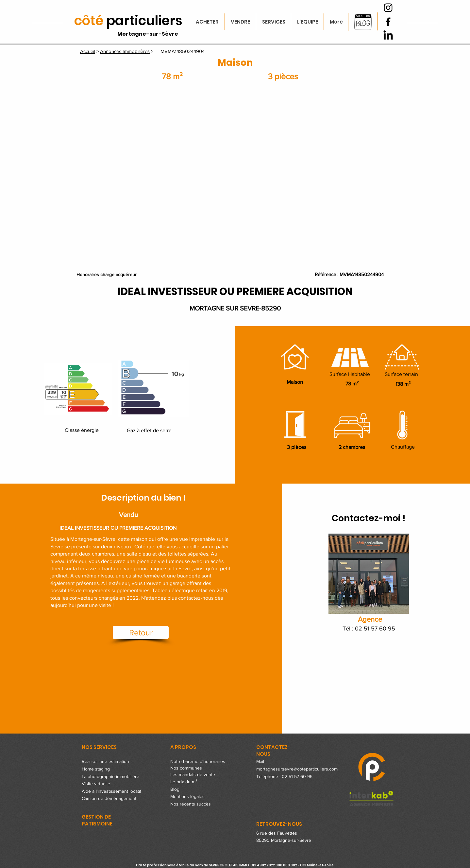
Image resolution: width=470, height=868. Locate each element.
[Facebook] (388, 22)
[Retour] (141, 632)
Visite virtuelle (96, 784)
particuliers (128, 21)
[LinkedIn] (388, 36)
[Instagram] (388, 8)
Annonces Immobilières (125, 51)
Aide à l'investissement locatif (111, 791)
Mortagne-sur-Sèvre (148, 34)
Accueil (88, 51)
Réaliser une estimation (105, 761)
